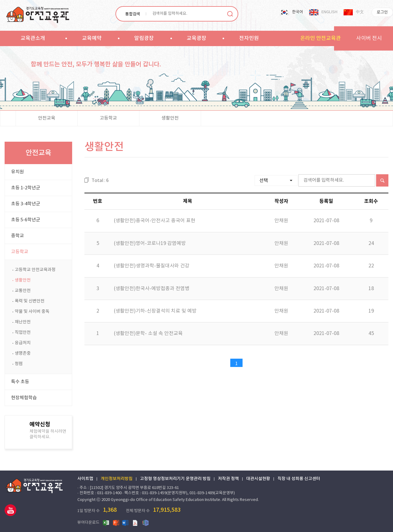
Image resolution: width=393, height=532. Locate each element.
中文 (360, 12)
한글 (146, 522)
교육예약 (92, 38)
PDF (136, 522)
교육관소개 (33, 38)
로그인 (382, 12)
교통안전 (23, 291)
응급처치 (23, 343)
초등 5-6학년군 (26, 220)
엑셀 (106, 522)
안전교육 (47, 118)
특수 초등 (20, 382)
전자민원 (249, 38)
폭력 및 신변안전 (30, 301)
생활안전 (170, 118)
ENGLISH (329, 12)
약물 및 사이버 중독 (32, 312)
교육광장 (196, 38)
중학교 (18, 236)
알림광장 (144, 38)
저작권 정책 (228, 479)
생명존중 (23, 353)
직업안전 (23, 333)
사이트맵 (85, 479)
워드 (126, 522)
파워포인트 (116, 522)
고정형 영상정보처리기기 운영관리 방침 (175, 479)
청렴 (19, 364)
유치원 (18, 172)
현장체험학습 (24, 398)
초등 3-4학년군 (26, 204)
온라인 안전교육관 (321, 38)
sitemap (278, 38)
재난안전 (23, 322)
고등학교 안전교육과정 (35, 270)
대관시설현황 (258, 479)
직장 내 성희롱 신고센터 (299, 479)
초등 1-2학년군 (26, 188)
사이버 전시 (369, 38)
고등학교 (108, 118)
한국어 (298, 12)
